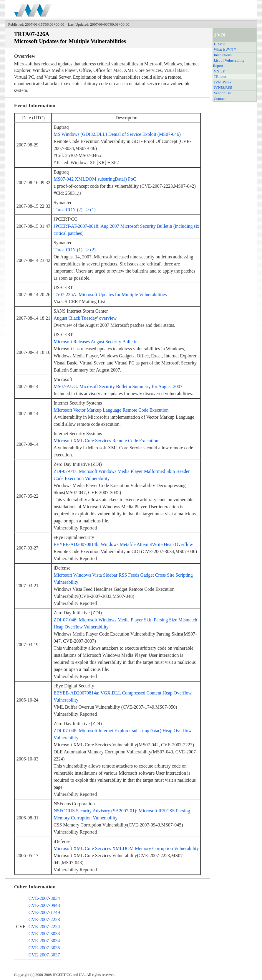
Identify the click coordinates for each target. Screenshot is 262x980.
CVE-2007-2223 (44, 919)
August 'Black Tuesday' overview (85, 318)
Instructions (223, 55)
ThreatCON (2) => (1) (75, 210)
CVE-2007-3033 (44, 934)
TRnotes (220, 77)
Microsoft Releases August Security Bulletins (97, 342)
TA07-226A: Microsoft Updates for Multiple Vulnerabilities (110, 295)
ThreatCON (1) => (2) (75, 250)
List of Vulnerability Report (229, 63)
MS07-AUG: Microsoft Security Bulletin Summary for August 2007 (118, 386)
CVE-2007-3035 (44, 948)
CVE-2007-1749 (44, 912)
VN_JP (219, 71)
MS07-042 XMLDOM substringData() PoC (95, 179)
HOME (219, 44)
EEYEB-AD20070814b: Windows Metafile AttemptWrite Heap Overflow (123, 544)
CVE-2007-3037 (44, 955)
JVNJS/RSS (223, 88)
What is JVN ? (225, 50)
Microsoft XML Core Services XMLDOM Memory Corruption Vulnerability (126, 848)
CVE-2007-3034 (44, 898)
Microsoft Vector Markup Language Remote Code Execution (111, 410)
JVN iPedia (222, 82)
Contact (220, 99)
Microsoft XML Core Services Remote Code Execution (106, 441)
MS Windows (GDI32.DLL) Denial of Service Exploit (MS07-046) (117, 134)
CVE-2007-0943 (44, 905)
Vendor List (223, 93)
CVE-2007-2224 (44, 927)
